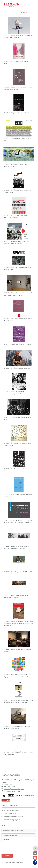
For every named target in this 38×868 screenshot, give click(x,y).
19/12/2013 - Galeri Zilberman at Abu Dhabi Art (17, 344)
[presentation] (17, 848)
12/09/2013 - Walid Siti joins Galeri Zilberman (17, 368)
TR (21, 13)
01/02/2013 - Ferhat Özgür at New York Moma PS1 (18, 572)
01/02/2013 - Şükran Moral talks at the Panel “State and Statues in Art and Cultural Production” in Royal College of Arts (18, 623)
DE (27, 13)
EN (24, 13)
